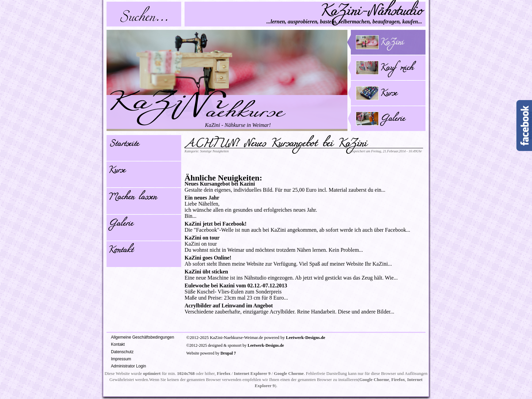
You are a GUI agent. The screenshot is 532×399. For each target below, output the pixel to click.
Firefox (224, 373)
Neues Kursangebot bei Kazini (220, 184)
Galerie (121, 225)
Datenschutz (122, 352)
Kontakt (121, 251)
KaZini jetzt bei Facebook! (216, 224)
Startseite (123, 145)
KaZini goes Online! (208, 258)
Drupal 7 (228, 353)
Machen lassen (132, 198)
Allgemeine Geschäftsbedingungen (142, 337)
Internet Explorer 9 (252, 373)
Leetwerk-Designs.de (306, 337)
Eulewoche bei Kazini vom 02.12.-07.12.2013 (236, 286)
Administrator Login (128, 366)
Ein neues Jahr (202, 198)
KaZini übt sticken (206, 272)
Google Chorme (289, 373)
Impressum (121, 359)
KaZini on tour (202, 238)
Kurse (117, 171)
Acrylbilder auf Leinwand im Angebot (229, 306)
